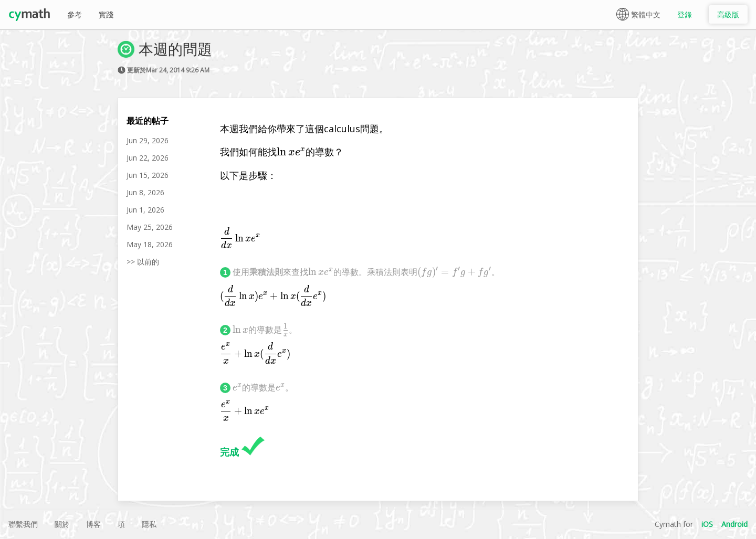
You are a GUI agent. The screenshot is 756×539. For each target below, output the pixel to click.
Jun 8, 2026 (145, 192)
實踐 (106, 14)
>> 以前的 (143, 262)
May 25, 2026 (150, 227)
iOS (707, 524)
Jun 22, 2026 (148, 158)
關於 (62, 524)
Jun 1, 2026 (145, 210)
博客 (93, 524)
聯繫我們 (23, 524)
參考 (75, 14)
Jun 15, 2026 (148, 175)
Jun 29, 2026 (148, 140)
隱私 (149, 524)
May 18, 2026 (150, 244)
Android (734, 524)
